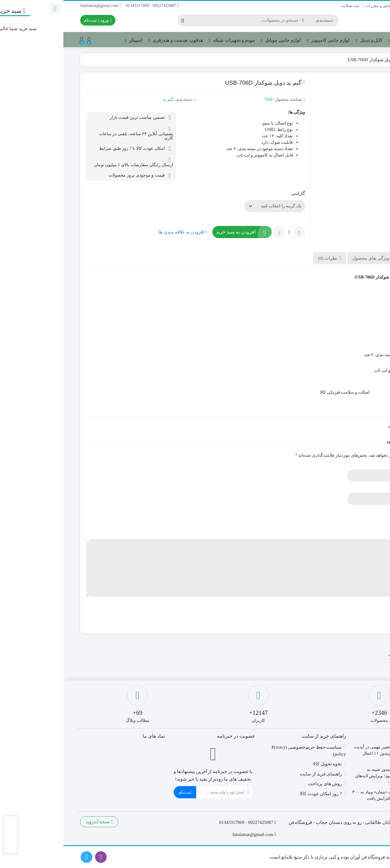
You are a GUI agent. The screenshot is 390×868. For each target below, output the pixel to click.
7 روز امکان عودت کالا (258, 794)
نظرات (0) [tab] (265, 258)
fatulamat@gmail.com (37, 6)
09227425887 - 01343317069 (89, 6)
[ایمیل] (157, 792)
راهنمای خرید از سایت (257, 774)
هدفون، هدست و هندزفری (112, 40)
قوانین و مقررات (316, 6)
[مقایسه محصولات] (25, 40)
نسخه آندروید (36, 822)
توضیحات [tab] (350, 258)
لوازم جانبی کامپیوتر (265, 40)
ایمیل (361, 488)
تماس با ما (365, 6)
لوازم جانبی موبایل (217, 40)
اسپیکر (70, 40)
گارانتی (235, 193)
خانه (366, 60)
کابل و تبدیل (306, 40)
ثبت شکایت (287, 6)
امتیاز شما (357, 511)
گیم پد (353, 60)
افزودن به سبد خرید (172, 232)
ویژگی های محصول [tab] (308, 258)
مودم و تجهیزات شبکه (168, 40)
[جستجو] (181, 20)
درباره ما (343, 6)
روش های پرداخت (262, 784)
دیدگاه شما (356, 534)
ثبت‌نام (122, 792)
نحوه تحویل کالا (264, 764)
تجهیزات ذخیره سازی (348, 40)
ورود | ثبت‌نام (34, 20)
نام (363, 465)
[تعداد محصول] (226, 232)
